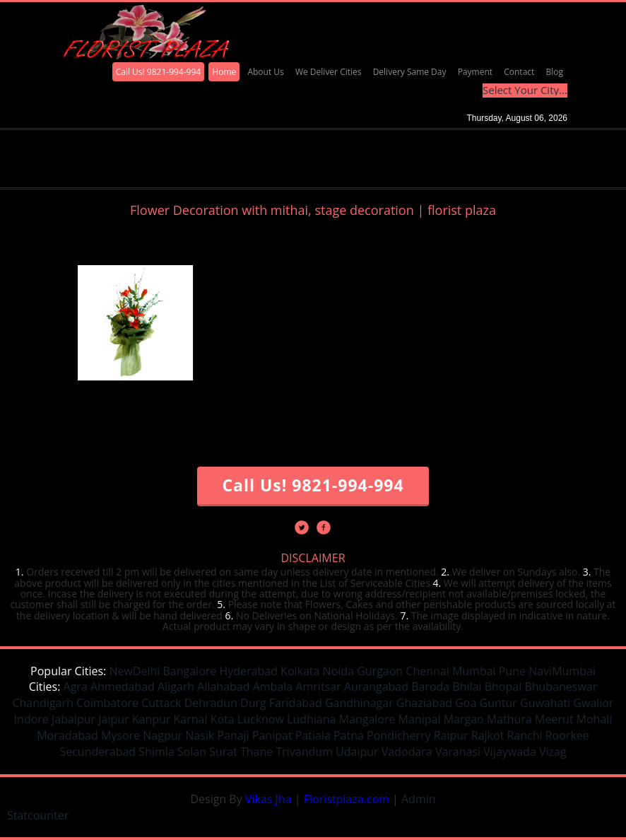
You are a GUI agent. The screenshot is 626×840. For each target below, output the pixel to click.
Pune (512, 671)
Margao (464, 719)
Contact (519, 72)
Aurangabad (376, 687)
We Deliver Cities (329, 72)
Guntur (498, 703)
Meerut (554, 719)
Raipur (451, 735)
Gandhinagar (359, 703)
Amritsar (318, 687)
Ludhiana (311, 719)
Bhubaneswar (561, 687)
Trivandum (304, 752)
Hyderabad (248, 671)
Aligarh (176, 687)
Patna (349, 735)
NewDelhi (134, 671)
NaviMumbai (562, 671)
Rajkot (488, 735)
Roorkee (567, 735)
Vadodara (407, 752)
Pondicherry (398, 735)
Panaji (233, 735)
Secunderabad (98, 752)
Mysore (120, 735)
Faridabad (296, 703)
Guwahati (545, 703)
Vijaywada (510, 752)
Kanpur (152, 719)
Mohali (595, 719)
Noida (338, 671)
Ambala (273, 687)
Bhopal (503, 687)
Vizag (553, 752)
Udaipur (357, 752)
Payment (475, 72)
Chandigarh (42, 703)
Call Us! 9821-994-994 (159, 72)
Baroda (430, 687)
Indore (31, 719)
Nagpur (163, 735)
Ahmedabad (123, 687)
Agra (76, 687)
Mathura (509, 719)
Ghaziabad (424, 703)
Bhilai (467, 687)
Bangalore (189, 671)
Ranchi (524, 735)
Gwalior (593, 703)
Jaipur (113, 719)
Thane (256, 752)
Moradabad (67, 735)
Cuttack (161, 703)
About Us (265, 72)
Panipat (272, 735)
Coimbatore (107, 703)
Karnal (191, 719)
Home (224, 72)
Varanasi (458, 752)
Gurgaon (380, 671)
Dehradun (211, 703)
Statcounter (38, 815)
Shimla (156, 752)
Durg (253, 703)
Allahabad (223, 687)
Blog (554, 72)
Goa (466, 703)
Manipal (420, 719)
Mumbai (474, 671)
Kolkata (300, 671)
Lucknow (261, 719)
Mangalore (367, 719)
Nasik (200, 735)
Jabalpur (73, 719)
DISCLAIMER (313, 558)
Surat (223, 752)
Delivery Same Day (410, 72)
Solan (192, 752)
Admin (419, 799)
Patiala (313, 735)
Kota (223, 719)
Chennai (427, 671)
